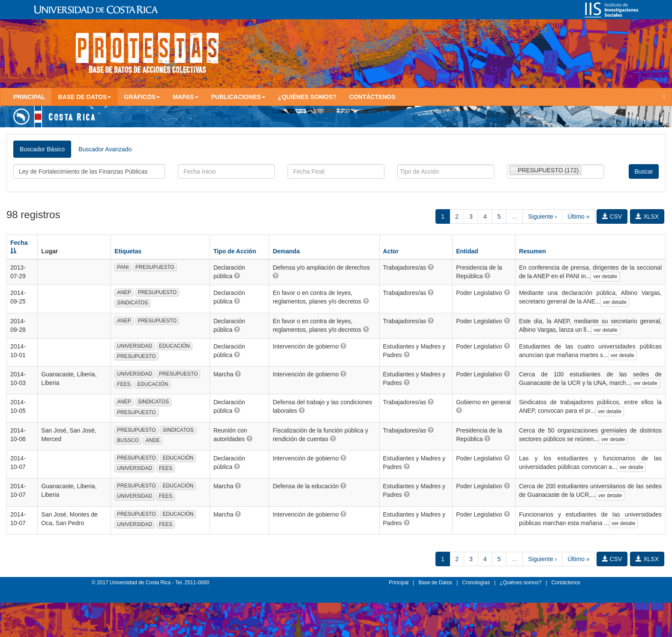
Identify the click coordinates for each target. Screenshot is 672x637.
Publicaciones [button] (238, 97)
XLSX (647, 216)
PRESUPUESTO (155, 267)
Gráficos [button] (142, 97)
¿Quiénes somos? (307, 97)
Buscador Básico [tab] (42, 149)
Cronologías (476, 583)
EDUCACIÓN (174, 346)
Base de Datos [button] (84, 97)
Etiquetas (128, 251)
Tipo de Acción (235, 251)
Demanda (286, 251)
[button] (237, 276)
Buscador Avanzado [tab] (105, 149)
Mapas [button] (186, 97)
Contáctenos (372, 97)
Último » (578, 216)
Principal (29, 97)
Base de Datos (435, 583)
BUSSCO (128, 440)
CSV (612, 216)
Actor (391, 251)
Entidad (467, 251)
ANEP (124, 292)
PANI (123, 267)
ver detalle (605, 276)
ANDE (153, 440)
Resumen (532, 251)
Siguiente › (542, 216)
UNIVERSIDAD (135, 346)
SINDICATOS (132, 303)
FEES (124, 384)
